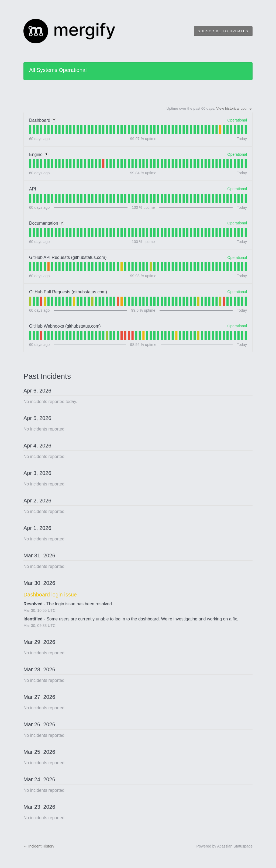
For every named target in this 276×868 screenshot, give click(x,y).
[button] (223, 31)
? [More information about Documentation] (62, 223)
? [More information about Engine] (46, 155)
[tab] (30, 130)
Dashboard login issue (50, 595)
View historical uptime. (234, 108)
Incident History (39, 846)
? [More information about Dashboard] (54, 120)
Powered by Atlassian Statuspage (224, 846)
